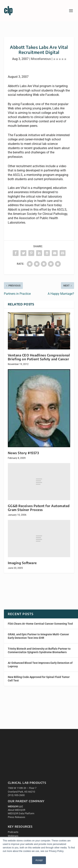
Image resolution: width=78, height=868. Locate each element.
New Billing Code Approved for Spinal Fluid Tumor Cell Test (39, 679)
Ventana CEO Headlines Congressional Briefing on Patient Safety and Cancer (39, 357)
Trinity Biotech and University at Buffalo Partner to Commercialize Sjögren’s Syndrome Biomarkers (39, 650)
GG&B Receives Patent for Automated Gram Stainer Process (39, 508)
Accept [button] (39, 860)
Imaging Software (22, 563)
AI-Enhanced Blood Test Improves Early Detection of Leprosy (40, 665)
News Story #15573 (23, 453)
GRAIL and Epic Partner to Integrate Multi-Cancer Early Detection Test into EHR (38, 636)
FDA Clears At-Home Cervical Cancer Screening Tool (40, 624)
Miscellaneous (41, 59)
